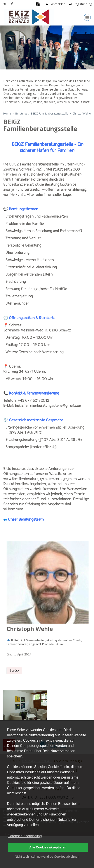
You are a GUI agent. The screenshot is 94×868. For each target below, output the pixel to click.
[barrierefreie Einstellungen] (38, 4)
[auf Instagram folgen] (5, 4)
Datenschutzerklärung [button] (25, 836)
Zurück (14, 671)
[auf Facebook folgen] (12, 4)
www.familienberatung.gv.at (26, 479)
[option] (47, 47)
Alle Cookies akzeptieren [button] (48, 847)
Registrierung (80, 4)
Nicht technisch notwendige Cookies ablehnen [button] (47, 857)
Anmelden (55, 4)
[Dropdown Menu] (87, 17)
